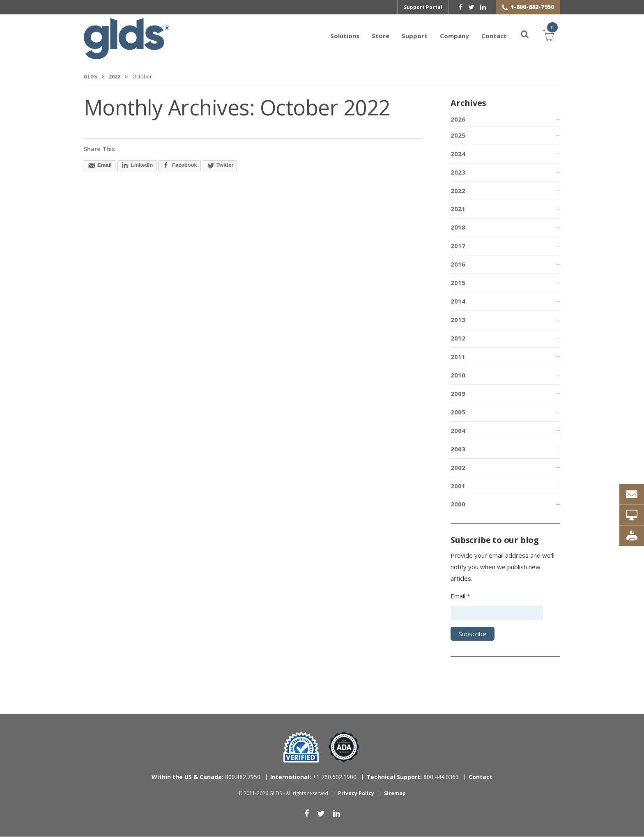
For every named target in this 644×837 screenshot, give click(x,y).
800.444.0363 (413, 777)
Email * (460, 596)
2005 (458, 412)
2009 (458, 394)
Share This (99, 149)
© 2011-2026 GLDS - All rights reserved (283, 794)
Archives (468, 103)
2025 (458, 136)
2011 (458, 357)
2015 (458, 283)
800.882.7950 (206, 777)
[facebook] (461, 7)
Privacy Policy (356, 794)
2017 (458, 246)
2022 (458, 191)
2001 (458, 486)
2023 (458, 172)
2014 (458, 301)
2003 (458, 449)
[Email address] (497, 613)
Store (381, 36)
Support (415, 36)
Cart (549, 35)
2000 (458, 504)
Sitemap (395, 794)
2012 (458, 338)
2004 (458, 431)
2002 (458, 468)
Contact (494, 36)
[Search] (520, 36)
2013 (458, 320)
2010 (458, 375)
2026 (458, 120)
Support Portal (423, 7)
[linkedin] (483, 7)
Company (454, 36)
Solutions (345, 36)
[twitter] (471, 7)
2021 (458, 209)
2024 (458, 154)
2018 (458, 228)
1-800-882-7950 (532, 7)
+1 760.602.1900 (313, 777)
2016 (458, 264)
